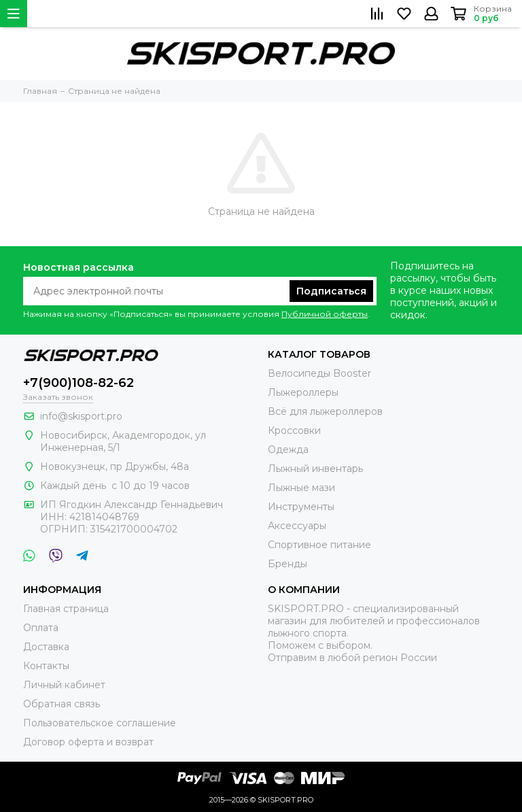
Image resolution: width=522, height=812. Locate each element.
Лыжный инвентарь (315, 469)
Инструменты (301, 507)
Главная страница (66, 609)
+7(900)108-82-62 (79, 383)
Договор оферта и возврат (88, 742)
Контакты (46, 666)
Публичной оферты (325, 314)
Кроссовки (294, 430)
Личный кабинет (64, 685)
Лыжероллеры (303, 392)
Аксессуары (297, 526)
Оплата (41, 628)
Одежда (288, 450)
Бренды (288, 564)
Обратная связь (62, 704)
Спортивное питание (319, 545)
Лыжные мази (301, 488)
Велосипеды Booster (319, 373)
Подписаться (331, 291)
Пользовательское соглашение (100, 723)
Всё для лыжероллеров (325, 411)
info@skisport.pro (81, 416)
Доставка (46, 647)
